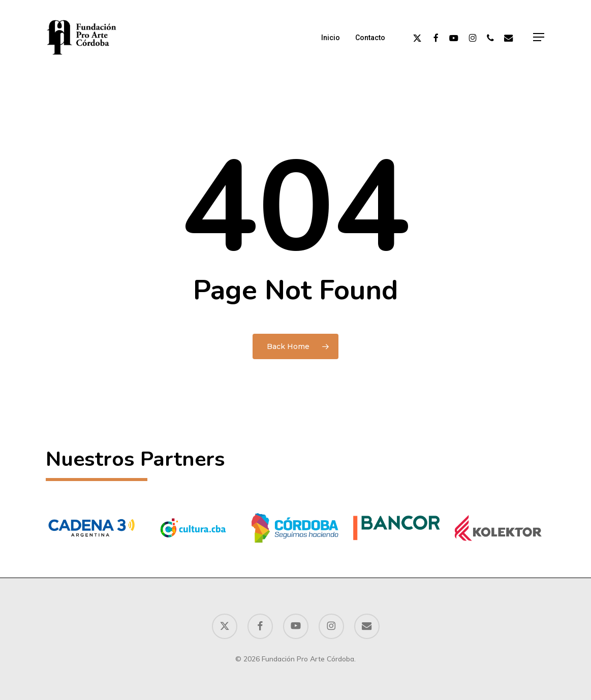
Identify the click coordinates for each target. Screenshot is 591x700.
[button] (539, 37)
